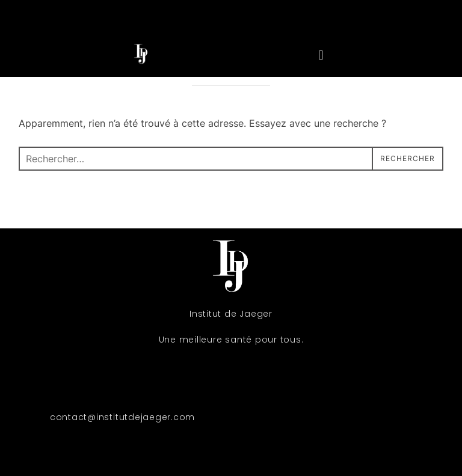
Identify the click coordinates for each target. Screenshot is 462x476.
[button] (321, 55)
